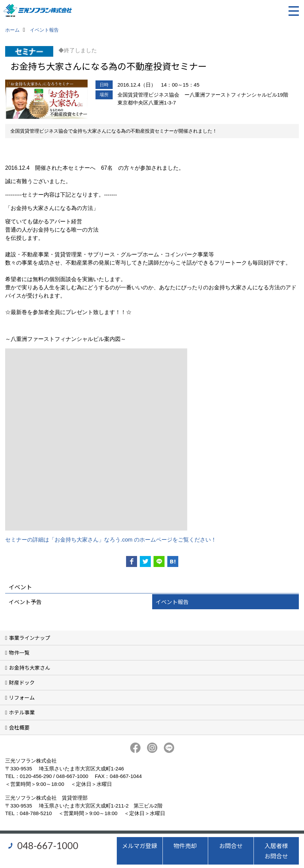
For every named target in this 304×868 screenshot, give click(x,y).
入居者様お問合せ (276, 851)
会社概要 (19, 727)
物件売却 (185, 845)
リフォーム (22, 697)
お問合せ (231, 845)
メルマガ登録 (139, 845)
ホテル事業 (22, 712)
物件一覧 (19, 652)
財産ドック (22, 682)
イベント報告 (172, 602)
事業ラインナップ (30, 638)
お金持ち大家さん (30, 667)
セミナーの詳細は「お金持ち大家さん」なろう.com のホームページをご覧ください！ (111, 540)
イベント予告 (25, 602)
